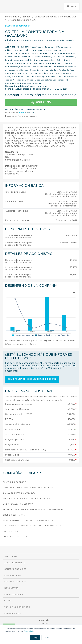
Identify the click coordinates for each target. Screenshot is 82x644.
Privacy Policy (13, 613)
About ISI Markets (15, 563)
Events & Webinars (15, 582)
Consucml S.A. (11, 531)
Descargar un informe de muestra (21, 116)
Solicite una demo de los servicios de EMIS (32, 379)
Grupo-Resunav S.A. (14, 515)
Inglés (22, 113)
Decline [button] (47, 638)
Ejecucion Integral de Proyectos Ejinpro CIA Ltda (32, 526)
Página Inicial (12, 17)
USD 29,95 (41, 102)
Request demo (13, 575)
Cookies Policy (29, 631)
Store (8, 601)
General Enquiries (15, 569)
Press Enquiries (14, 594)
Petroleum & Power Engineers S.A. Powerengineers (33, 510)
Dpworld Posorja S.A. (16, 482)
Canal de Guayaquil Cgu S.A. (19, 493)
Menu (72, 6)
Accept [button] (35, 638)
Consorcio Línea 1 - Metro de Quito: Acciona (28, 488)
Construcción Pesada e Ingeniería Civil (55, 17)
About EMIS (11, 556)
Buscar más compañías (18, 26)
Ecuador (27, 17)
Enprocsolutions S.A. (15, 537)
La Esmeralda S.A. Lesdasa (18, 504)
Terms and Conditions (17, 607)
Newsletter (11, 588)
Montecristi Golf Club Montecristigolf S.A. (28, 520)
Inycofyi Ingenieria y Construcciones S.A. (27, 499)
